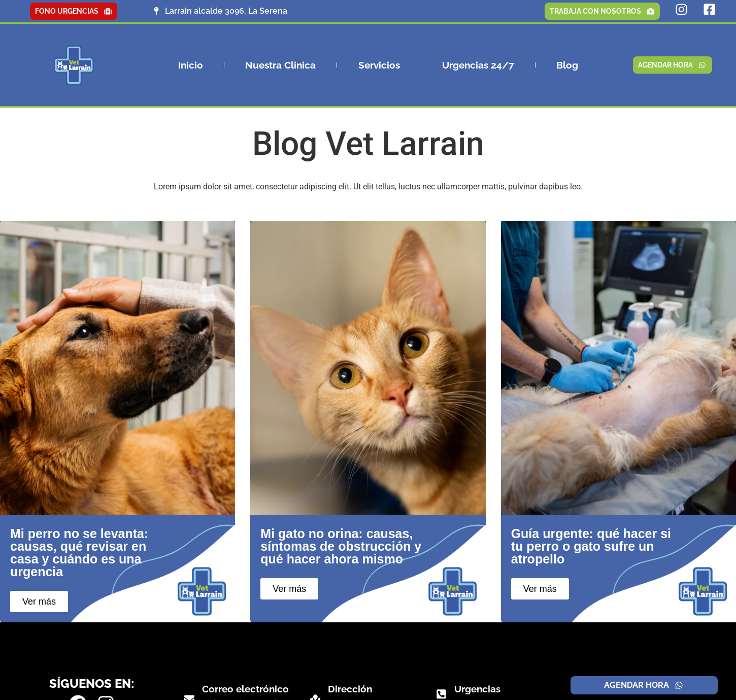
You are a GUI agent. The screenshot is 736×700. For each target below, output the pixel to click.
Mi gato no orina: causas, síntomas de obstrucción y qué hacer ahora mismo (341, 546)
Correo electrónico (245, 689)
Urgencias (477, 689)
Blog (567, 65)
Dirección (350, 689)
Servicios (379, 65)
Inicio (191, 65)
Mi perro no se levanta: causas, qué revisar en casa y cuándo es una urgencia (79, 553)
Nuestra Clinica (280, 65)
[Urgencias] (441, 694)
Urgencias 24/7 (478, 65)
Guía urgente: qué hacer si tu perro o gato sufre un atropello (591, 546)
